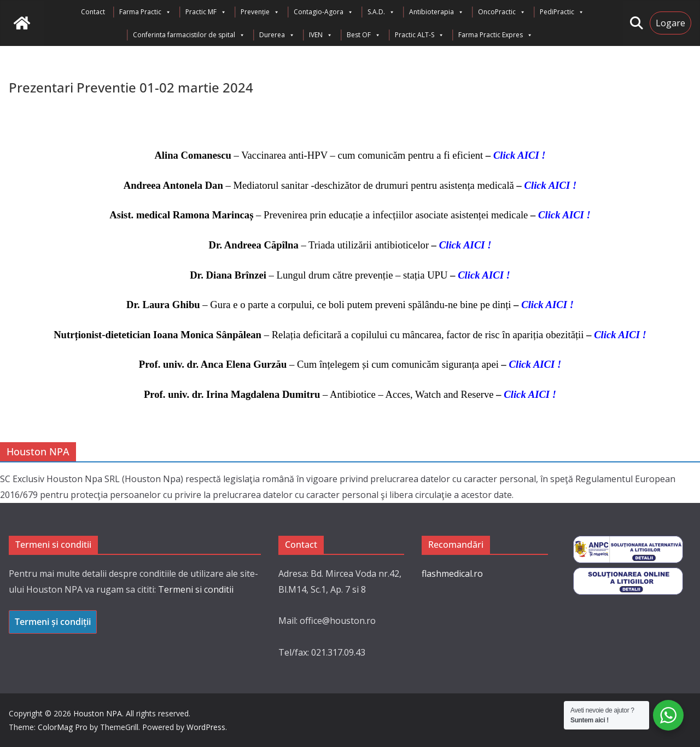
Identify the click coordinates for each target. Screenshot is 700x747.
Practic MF (206, 12)
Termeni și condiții (53, 622)
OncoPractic (502, 12)
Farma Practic (145, 12)
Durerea (277, 35)
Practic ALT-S (419, 35)
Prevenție (260, 12)
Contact (93, 12)
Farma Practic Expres (495, 35)
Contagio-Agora (323, 12)
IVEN (321, 35)
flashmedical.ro (452, 574)
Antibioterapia (436, 12)
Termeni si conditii (196, 589)
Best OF (364, 35)
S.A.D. (381, 12)
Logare (670, 23)
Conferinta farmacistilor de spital (189, 35)
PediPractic (562, 12)
